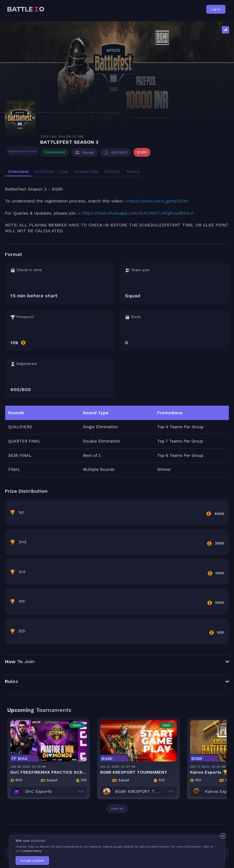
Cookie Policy (31, 851)
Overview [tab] (18, 171)
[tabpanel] (117, 438)
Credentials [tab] (86, 171)
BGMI (142, 152)
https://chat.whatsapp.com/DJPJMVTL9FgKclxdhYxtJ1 (138, 213)
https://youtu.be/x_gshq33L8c (158, 201)
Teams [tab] (133, 171)
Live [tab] (64, 171)
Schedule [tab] (44, 171)
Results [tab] (112, 171)
